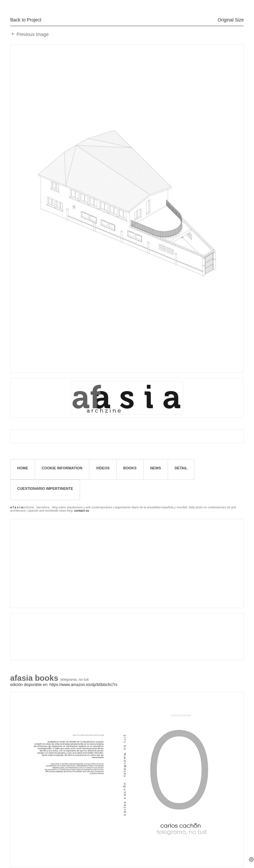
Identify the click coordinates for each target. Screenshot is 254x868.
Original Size (231, 20)
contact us (82, 511)
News (156, 468)
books (130, 468)
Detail (181, 468)
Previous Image (33, 34)
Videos (103, 468)
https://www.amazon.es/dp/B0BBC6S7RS (83, 685)
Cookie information (62, 468)
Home (23, 468)
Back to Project (26, 20)
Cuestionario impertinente (45, 488)
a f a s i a (17, 507)
